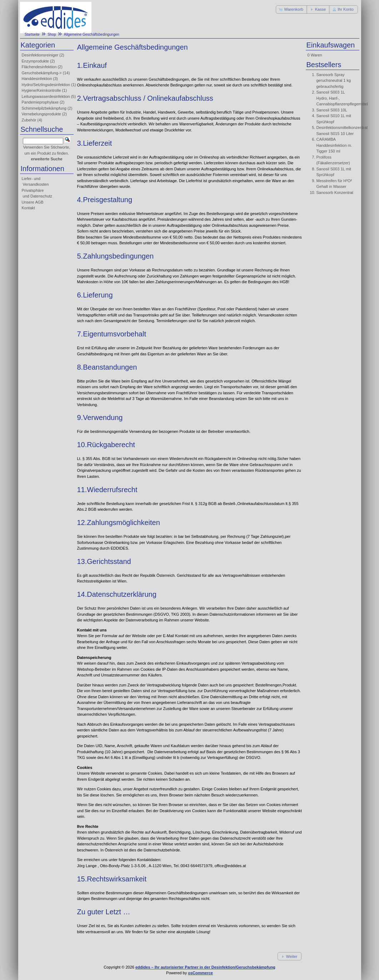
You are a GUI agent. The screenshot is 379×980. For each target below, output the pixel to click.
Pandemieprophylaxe (40, 102)
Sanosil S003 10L (332, 110)
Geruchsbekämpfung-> (42, 73)
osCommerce (200, 973)
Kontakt (28, 208)
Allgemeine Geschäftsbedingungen (92, 34)
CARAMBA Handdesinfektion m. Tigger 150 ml (334, 145)
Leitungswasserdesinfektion (46, 96)
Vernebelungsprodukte (41, 114)
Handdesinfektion (37, 79)
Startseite (32, 34)
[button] (292, 9)
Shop (52, 34)
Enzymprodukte (35, 61)
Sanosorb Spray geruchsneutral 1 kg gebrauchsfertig (334, 81)
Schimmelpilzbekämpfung (44, 108)
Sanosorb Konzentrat (335, 192)
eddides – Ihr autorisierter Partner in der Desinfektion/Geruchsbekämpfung (205, 967)
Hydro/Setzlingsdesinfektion (46, 85)
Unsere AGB (33, 202)
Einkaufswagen (331, 45)
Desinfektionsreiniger (40, 55)
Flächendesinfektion (39, 67)
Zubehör (29, 120)
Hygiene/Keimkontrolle (41, 90)
